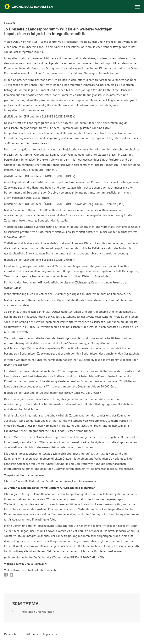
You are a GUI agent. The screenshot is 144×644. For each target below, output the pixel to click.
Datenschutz (12, 634)
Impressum (50, 634)
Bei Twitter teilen (12, 575)
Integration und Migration (37, 612)
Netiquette (31, 634)
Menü (138, 7)
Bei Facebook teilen (6, 575)
